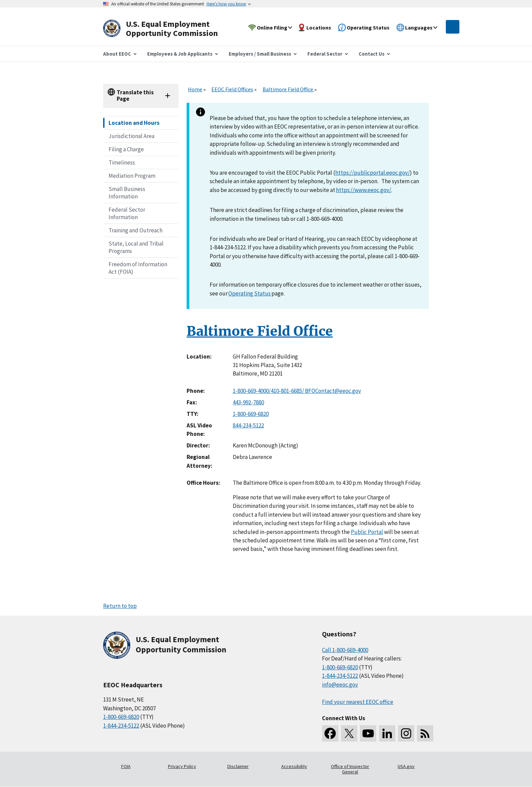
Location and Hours (134, 123)
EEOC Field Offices (232, 89)
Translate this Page (135, 95)
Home (195, 89)
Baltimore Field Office (288, 89)
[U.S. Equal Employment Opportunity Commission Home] (168, 29)
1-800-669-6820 (251, 414)
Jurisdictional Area (131, 136)
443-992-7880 (248, 402)
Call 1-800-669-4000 (345, 650)
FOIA (126, 766)
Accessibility (294, 766)
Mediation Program (132, 176)
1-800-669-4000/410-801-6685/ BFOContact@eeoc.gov (297, 391)
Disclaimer (238, 766)
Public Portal (367, 532)
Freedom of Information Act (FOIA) (138, 268)
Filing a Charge (126, 149)
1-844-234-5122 (121, 726)
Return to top (120, 606)
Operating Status (250, 293)
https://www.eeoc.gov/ (364, 190)
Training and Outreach (136, 230)
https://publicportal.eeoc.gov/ (373, 173)
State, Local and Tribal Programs (136, 247)
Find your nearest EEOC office (358, 702)
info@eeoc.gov (340, 685)
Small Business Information (127, 193)
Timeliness (122, 162)
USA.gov (406, 766)
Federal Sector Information (127, 213)
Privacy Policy (182, 766)
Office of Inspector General (350, 769)
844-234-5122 (248, 425)
